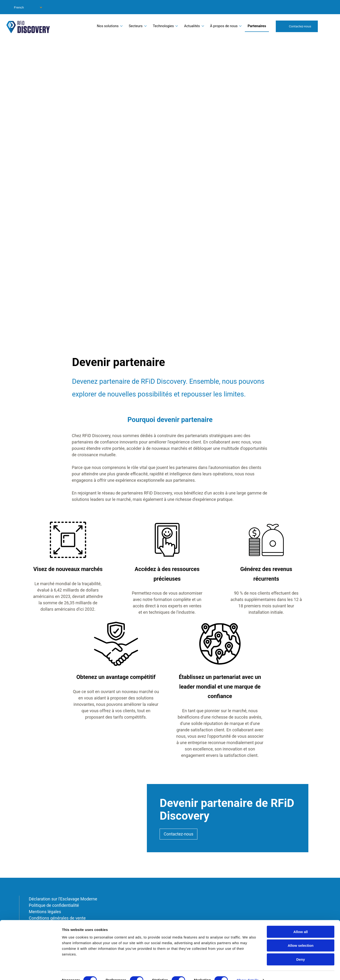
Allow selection (300, 936)
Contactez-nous (300, 26)
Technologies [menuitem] (163, 26)
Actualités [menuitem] (192, 26)
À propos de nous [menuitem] (224, 26)
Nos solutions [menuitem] (108, 26)
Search (328, 26)
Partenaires (257, 26)
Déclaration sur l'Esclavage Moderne (63, 899)
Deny (301, 950)
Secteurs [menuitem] (136, 26)
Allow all (301, 922)
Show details (248, 971)
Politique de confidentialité (54, 905)
